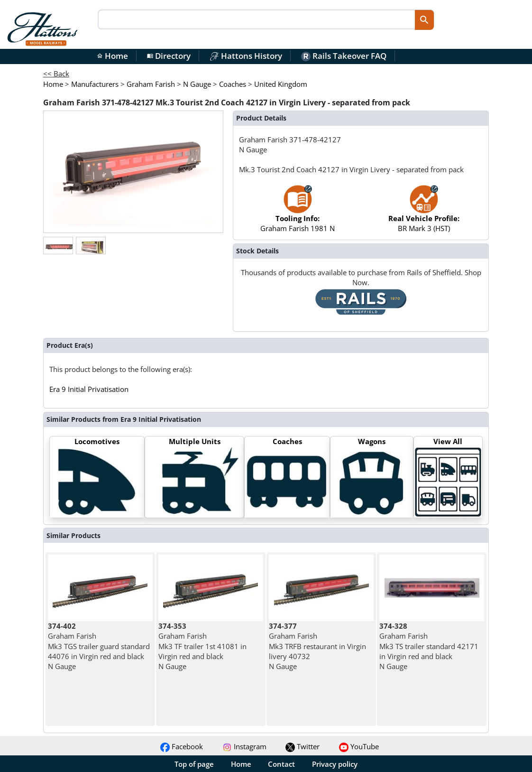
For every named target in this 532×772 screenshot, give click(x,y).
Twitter (303, 746)
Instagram (244, 746)
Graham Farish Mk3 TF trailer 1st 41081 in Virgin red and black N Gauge (202, 646)
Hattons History (246, 56)
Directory (169, 56)
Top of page (194, 764)
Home (112, 56)
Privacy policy (335, 764)
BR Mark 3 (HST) (424, 213)
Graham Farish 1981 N (298, 213)
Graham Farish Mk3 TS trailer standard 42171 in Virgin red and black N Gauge (429, 646)
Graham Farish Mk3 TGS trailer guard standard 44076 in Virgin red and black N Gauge (99, 646)
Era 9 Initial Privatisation (89, 389)
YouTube (359, 746)
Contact (281, 764)
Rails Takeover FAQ (344, 56)
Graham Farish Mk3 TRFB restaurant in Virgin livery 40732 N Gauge (317, 646)
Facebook (182, 746)
